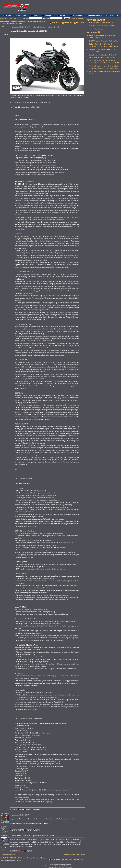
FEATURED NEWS (94, 20)
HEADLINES (92, 33)
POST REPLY (80, 22)
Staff (2, 27)
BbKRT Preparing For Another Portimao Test (103, 41)
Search (12, 18)
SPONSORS (76, 16)
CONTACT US (113, 16)
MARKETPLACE (94, 16)
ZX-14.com (21, 21)
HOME (7, 16)
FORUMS (13, 21)
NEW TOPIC (55, 22)
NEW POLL (67, 22)
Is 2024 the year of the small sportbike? (102, 26)
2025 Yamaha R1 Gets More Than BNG (102, 23)
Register (3, 18)
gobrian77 (4, 835)
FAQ (7, 18)
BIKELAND (4, 21)
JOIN (34, 16)
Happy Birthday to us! (96, 29)
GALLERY (47, 16)
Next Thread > (81, 855)
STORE (61, 16)
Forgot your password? (77, 18)
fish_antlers (5, 814)
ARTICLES (21, 16)
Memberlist (17, 18)
